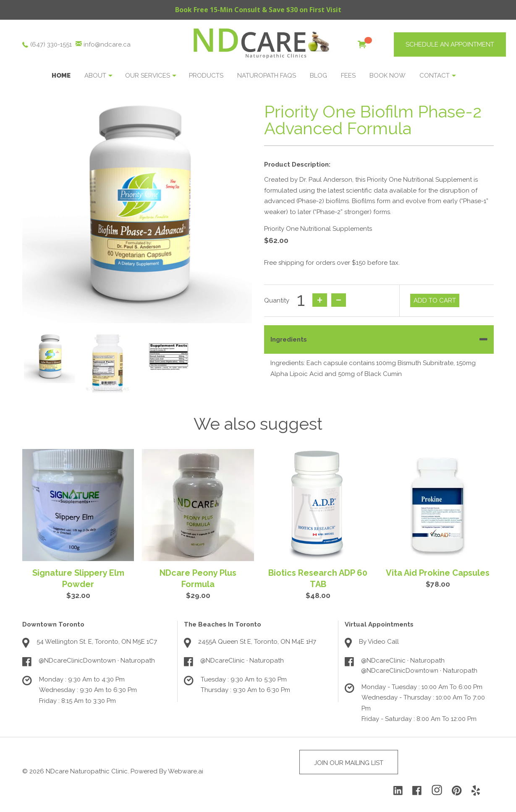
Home (61, 76)
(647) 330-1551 (51, 44)
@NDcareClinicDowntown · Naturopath (97, 661)
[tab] (379, 339)
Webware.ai (186, 771)
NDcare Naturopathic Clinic (87, 771)
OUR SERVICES (148, 76)
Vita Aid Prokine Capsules (438, 573)
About (95, 76)
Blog (318, 76)
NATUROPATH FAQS (267, 76)
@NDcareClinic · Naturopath (242, 661)
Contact (435, 76)
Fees (348, 76)
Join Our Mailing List (349, 763)
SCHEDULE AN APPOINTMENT (450, 44)
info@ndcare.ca (107, 44)
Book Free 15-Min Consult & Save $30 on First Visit (258, 10)
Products (206, 76)
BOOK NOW (388, 76)
